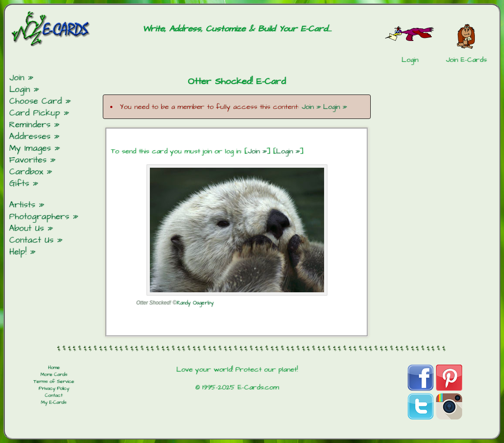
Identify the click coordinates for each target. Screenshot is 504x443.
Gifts (19, 184)
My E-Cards (54, 402)
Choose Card (36, 101)
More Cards (54, 375)
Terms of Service (54, 382)
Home (54, 368)
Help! (18, 252)
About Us (27, 228)
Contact (54, 396)
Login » (335, 107)
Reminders (30, 125)
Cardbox (26, 172)
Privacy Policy (54, 389)
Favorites (28, 160)
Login (20, 90)
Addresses (30, 137)
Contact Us (31, 240)
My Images (30, 148)
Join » (311, 107)
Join (17, 78)
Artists (22, 205)
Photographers (39, 217)
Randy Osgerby (195, 303)
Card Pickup (35, 113)
